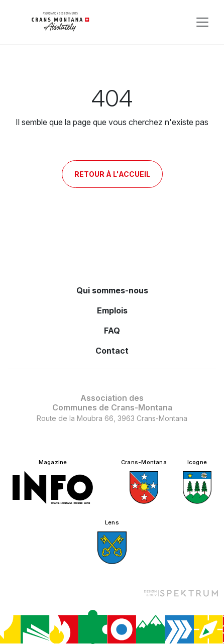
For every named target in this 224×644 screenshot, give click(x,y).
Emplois (112, 310)
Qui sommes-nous (112, 290)
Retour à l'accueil (112, 174)
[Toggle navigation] (202, 22)
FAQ (112, 331)
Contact (112, 351)
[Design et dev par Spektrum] (181, 593)
